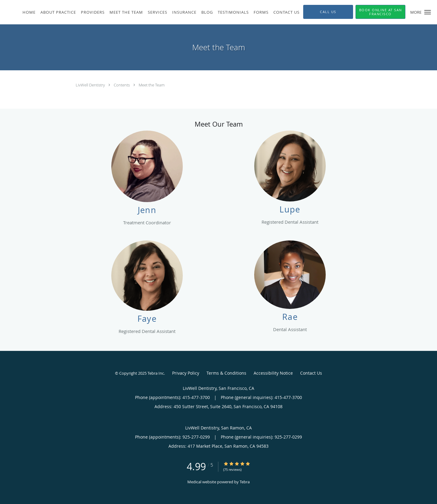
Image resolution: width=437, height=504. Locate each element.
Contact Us (311, 373)
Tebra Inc (156, 373)
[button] (428, 12)
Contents (122, 85)
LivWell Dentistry (91, 85)
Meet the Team (152, 85)
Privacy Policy (186, 373)
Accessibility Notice (273, 373)
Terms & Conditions (226, 373)
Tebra (245, 482)
